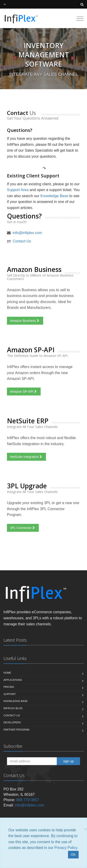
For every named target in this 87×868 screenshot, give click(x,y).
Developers (12, 722)
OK (73, 855)
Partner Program (16, 730)
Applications (13, 680)
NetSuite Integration (26, 457)
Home (7, 673)
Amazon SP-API (24, 392)
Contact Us (22, 241)
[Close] (86, 829)
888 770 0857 (28, 800)
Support (10, 694)
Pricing (9, 687)
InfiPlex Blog (13, 708)
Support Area (18, 190)
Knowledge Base (54, 196)
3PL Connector (23, 528)
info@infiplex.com (27, 233)
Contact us (12, 715)
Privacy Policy (66, 848)
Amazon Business (25, 321)
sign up (68, 761)
